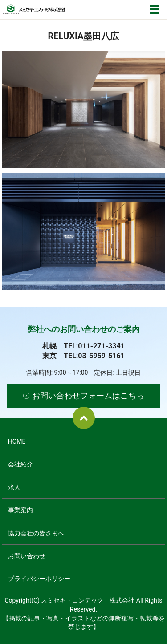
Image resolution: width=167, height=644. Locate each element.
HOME (17, 441)
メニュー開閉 (154, 9)
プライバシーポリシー (39, 579)
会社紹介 (20, 464)
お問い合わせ (27, 556)
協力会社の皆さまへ (36, 533)
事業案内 (20, 510)
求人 (14, 487)
